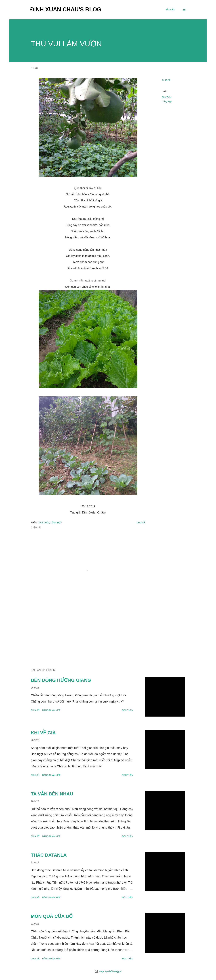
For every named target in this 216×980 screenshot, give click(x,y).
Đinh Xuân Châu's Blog (66, 9)
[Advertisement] (83, 630)
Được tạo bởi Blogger (108, 971)
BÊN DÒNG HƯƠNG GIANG (61, 680)
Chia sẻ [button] (166, 80)
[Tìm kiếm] (171, 10)
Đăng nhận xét (51, 710)
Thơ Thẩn (167, 97)
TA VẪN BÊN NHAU (52, 794)
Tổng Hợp (167, 102)
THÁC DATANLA (49, 855)
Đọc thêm (128, 710)
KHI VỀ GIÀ (43, 733)
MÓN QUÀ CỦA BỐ (52, 916)
